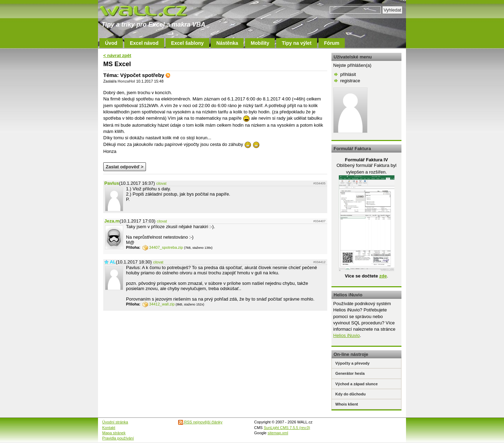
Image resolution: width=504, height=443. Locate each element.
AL (113, 262)
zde (383, 276)
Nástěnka (227, 43)
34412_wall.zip (159, 304)
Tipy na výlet (297, 43)
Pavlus (112, 183)
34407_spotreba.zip (163, 247)
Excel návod (144, 43)
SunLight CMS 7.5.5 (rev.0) (287, 428)
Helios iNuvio (346, 335)
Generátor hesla (350, 373)
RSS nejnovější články (200, 422)
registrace (350, 81)
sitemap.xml (278, 433)
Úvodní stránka (115, 422)
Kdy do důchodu (351, 394)
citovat (162, 184)
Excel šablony (187, 43)
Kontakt (109, 428)
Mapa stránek (114, 433)
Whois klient (347, 404)
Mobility (260, 43)
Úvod (111, 43)
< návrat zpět (117, 55)
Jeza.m (112, 221)
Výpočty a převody (352, 363)
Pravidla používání (118, 438)
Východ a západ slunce (356, 384)
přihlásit (348, 74)
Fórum (332, 43)
